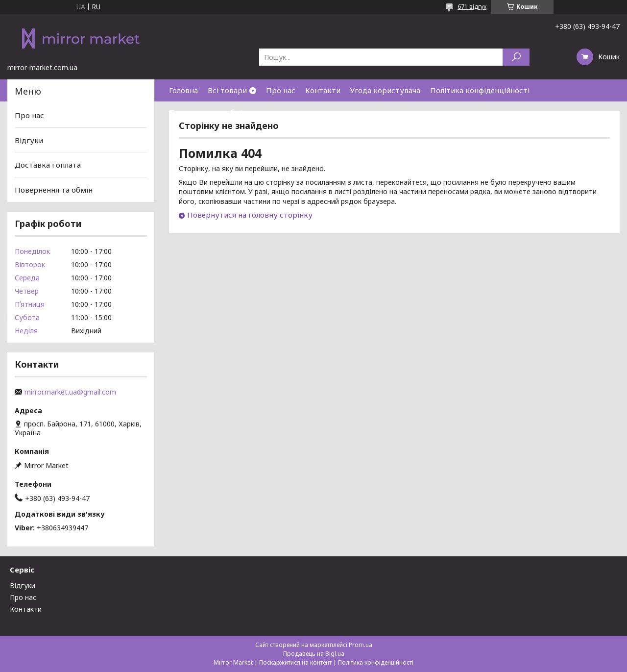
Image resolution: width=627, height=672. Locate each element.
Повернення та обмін (208, 112)
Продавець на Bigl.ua (314, 654)
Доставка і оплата (48, 165)
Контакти (323, 90)
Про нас (281, 90)
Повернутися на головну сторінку (250, 215)
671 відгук (472, 7)
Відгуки (29, 140)
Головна (183, 90)
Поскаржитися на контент (295, 662)
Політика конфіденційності (480, 90)
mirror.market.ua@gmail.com (70, 392)
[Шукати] (516, 57)
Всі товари (227, 90)
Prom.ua (361, 645)
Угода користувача (385, 90)
